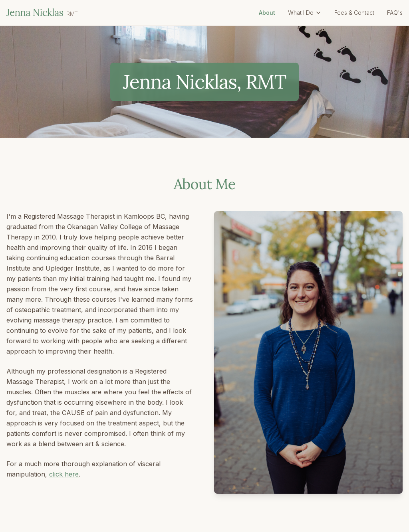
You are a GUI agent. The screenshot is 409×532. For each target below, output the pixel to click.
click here (64, 474)
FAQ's (395, 13)
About (267, 13)
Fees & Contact (354, 13)
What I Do (305, 13)
